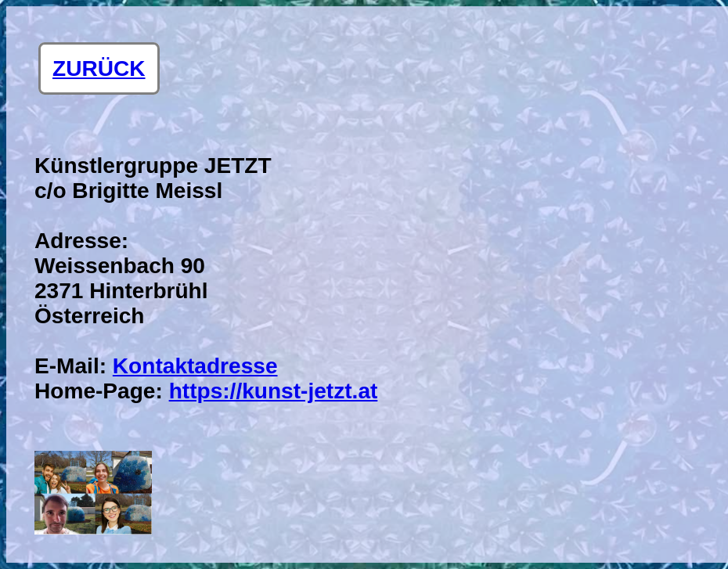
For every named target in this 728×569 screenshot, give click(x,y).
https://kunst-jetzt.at (274, 391)
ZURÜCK (99, 68)
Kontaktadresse (195, 366)
